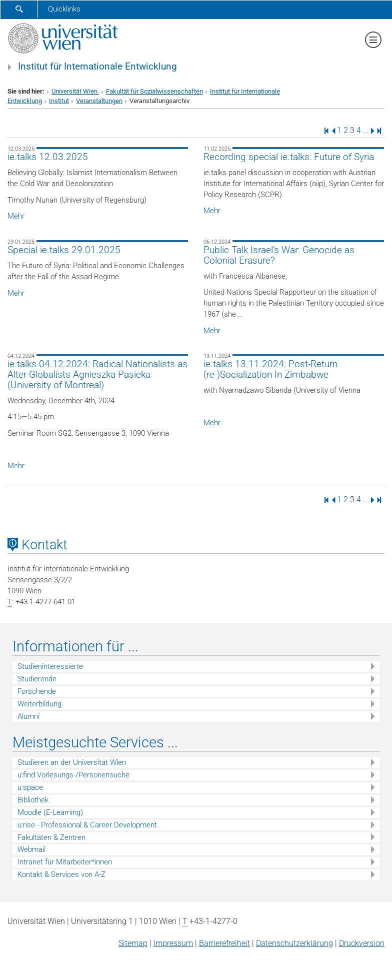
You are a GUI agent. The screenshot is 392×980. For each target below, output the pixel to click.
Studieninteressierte (50, 666)
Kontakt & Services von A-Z (61, 874)
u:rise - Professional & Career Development (87, 825)
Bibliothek (33, 800)
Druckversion (362, 943)
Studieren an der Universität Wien (72, 762)
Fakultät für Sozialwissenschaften (154, 91)
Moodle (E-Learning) (50, 812)
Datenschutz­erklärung (294, 943)
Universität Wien (75, 91)
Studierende (37, 679)
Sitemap (133, 943)
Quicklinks (64, 9)
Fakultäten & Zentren (51, 837)
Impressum (173, 943)
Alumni (28, 716)
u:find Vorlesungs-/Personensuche (73, 775)
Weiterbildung (39, 704)
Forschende (37, 691)
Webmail (31, 849)
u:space (30, 787)
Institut (59, 101)
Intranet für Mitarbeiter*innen (65, 862)
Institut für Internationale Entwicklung (97, 67)
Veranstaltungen (99, 101)
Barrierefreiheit (224, 943)
